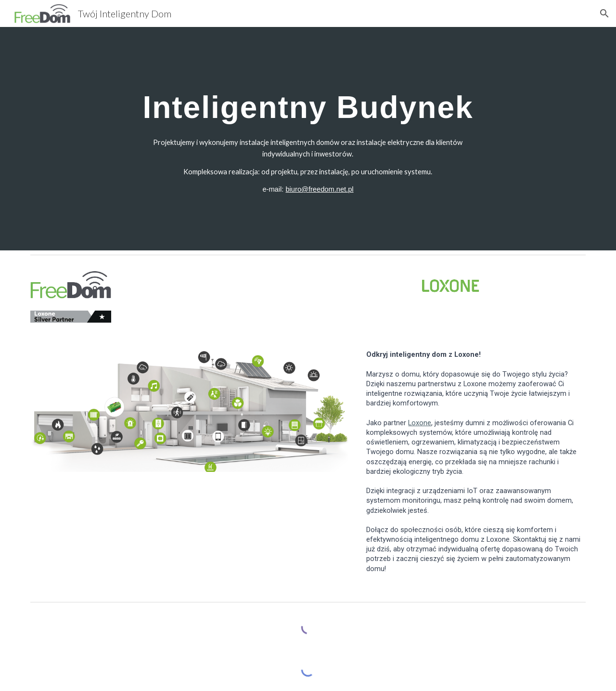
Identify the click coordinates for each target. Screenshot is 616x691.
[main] (308, 102)
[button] (604, 13)
